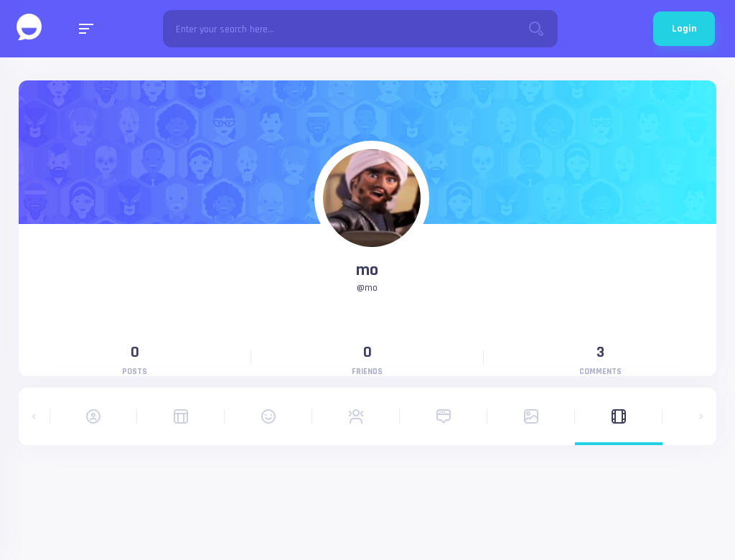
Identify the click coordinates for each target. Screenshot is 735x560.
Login (684, 29)
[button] (34, 416)
